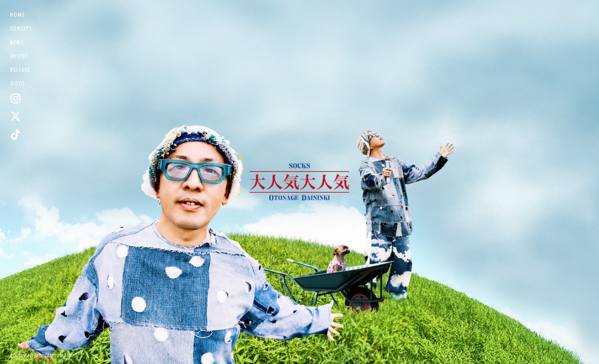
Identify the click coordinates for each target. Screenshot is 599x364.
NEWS (17, 42)
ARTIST (19, 56)
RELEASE (20, 69)
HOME (17, 14)
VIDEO (18, 83)
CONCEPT (21, 28)
